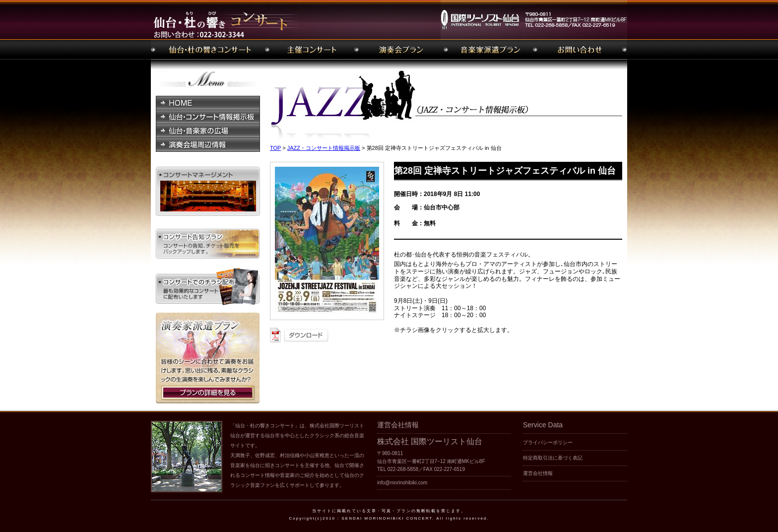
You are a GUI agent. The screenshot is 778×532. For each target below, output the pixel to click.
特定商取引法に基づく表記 (553, 458)
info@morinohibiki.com (402, 483)
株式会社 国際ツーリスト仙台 (430, 441)
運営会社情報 (538, 473)
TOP (275, 148)
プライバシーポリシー (548, 442)
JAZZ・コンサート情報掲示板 (324, 148)
